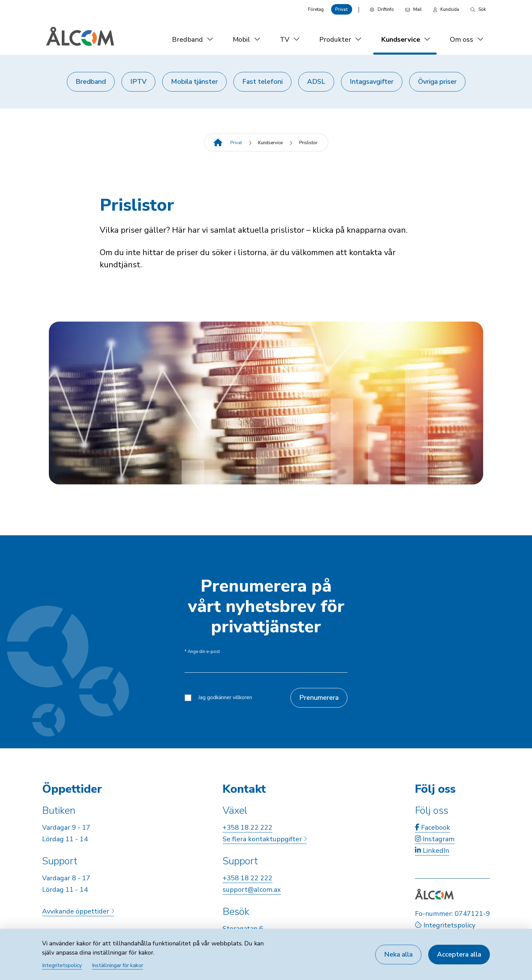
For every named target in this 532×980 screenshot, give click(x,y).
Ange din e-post (202, 652)
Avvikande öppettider (78, 911)
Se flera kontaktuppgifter (265, 839)
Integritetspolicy (445, 925)
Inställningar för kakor (118, 965)
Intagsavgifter (372, 82)
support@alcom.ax (252, 890)
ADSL (316, 82)
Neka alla (398, 954)
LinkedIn (432, 851)
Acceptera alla (459, 954)
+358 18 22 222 (248, 828)
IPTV (138, 82)
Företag (316, 9)
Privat (342, 9)
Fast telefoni (262, 82)
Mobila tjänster (194, 82)
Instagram (435, 839)
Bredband (91, 82)
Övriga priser (437, 82)
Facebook (433, 828)
